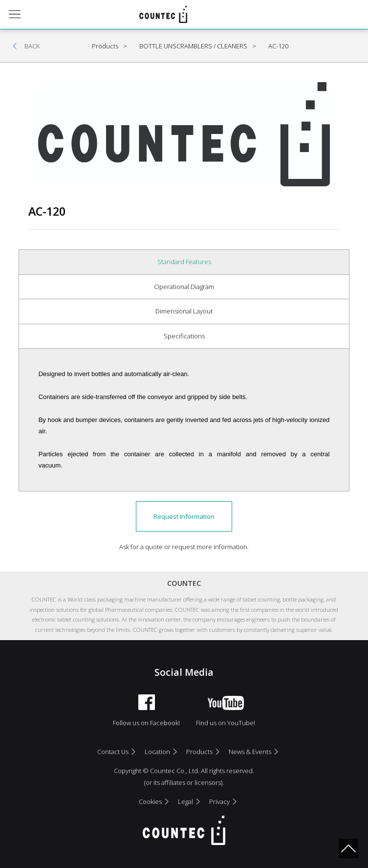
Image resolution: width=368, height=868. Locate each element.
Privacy (219, 801)
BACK (32, 46)
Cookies (150, 801)
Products (199, 752)
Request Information (184, 516)
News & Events (250, 752)
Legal (185, 801)
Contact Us (113, 752)
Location (157, 752)
